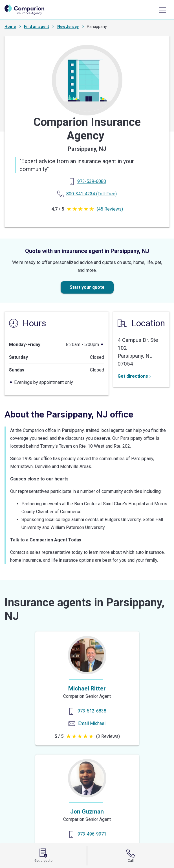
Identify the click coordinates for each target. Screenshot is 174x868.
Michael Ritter (87, 688)
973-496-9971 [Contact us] (92, 834)
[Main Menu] (163, 10)
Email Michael (92, 723)
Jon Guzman (87, 812)
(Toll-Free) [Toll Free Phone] (92, 194)
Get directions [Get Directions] (135, 376)
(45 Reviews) (110, 209)
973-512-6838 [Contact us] (92, 711)
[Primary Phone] (92, 181)
